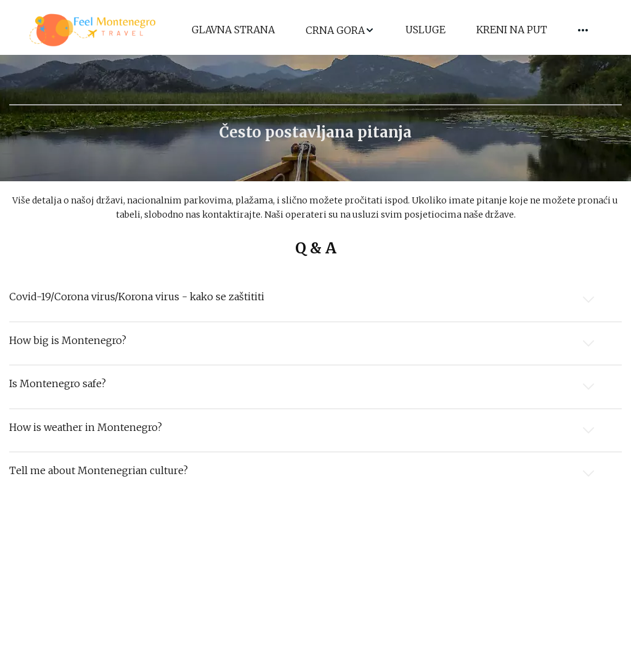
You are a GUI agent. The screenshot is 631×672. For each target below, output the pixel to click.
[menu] (390, 31)
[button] (340, 31)
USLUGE (425, 30)
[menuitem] (233, 31)
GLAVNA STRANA (233, 30)
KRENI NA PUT (512, 30)
